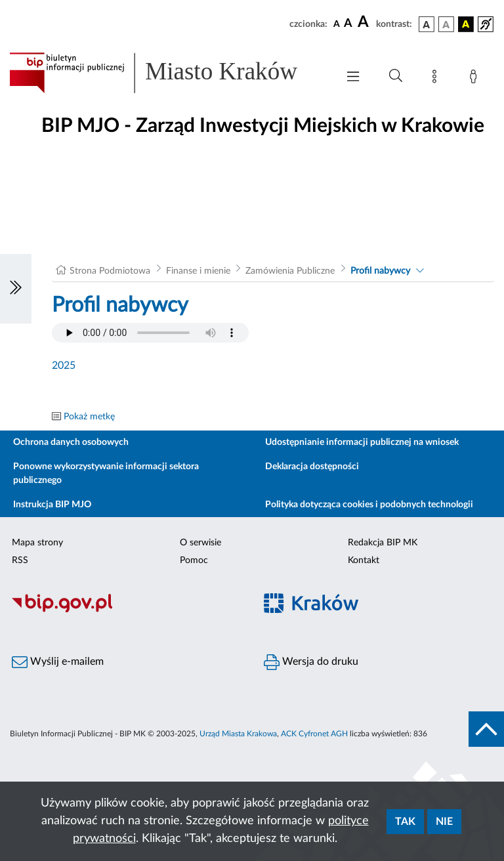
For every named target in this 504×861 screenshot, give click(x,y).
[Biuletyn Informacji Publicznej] (126, 610)
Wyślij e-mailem (58, 662)
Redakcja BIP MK (383, 543)
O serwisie (200, 543)
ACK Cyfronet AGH (314, 734)
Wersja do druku (311, 662)
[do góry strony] (486, 729)
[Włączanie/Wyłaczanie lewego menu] (16, 289)
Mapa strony (37, 543)
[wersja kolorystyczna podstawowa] (427, 24)
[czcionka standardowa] (337, 24)
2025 (64, 366)
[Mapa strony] (437, 79)
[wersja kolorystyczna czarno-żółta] (466, 24)
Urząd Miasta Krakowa (238, 734)
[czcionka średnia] (348, 24)
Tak (405, 822)
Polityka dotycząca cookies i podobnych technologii (369, 505)
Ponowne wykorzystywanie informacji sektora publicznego (106, 473)
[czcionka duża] (365, 22)
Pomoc (194, 560)
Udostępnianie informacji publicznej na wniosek (362, 442)
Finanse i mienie (198, 271)
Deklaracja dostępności (312, 467)
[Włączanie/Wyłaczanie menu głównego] (353, 78)
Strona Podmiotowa (110, 271)
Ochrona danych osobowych (71, 442)
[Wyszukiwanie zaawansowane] (396, 76)
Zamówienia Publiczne (290, 271)
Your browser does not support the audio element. (150, 333)
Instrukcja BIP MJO (52, 505)
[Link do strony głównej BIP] (167, 73)
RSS (20, 560)
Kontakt (364, 560)
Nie (444, 822)
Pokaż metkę (89, 417)
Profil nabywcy (380, 271)
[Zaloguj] (476, 79)
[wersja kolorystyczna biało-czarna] (446, 24)
